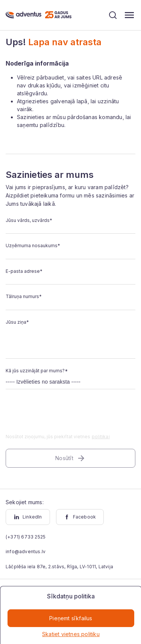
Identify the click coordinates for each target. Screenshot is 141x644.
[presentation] (63, 416)
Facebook (80, 517)
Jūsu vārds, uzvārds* (29, 220)
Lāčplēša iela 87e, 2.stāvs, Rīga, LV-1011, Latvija (59, 567)
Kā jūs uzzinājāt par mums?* (37, 371)
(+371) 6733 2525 (26, 537)
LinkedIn (28, 517)
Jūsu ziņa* (17, 322)
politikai (101, 437)
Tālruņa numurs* (24, 296)
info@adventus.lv (26, 551)
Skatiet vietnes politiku (71, 634)
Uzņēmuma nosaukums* (33, 246)
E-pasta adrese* (24, 271)
